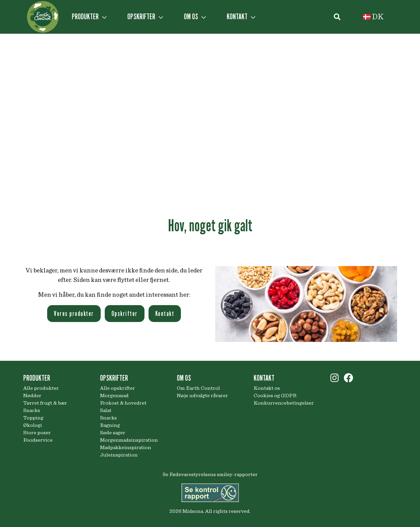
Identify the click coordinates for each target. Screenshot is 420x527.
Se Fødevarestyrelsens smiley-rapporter (210, 474)
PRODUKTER (89, 17)
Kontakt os (267, 388)
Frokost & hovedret (123, 403)
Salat (106, 410)
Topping (33, 418)
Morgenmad (114, 396)
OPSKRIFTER (145, 17)
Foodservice (38, 440)
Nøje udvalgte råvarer (202, 396)
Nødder (32, 396)
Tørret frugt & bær (45, 403)
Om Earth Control (198, 388)
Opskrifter (125, 314)
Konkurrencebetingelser (284, 403)
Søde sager (113, 433)
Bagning (110, 425)
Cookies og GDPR (275, 396)
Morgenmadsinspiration (129, 440)
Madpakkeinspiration (126, 447)
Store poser (37, 433)
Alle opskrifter (118, 388)
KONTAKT (241, 17)
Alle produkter (41, 388)
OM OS (195, 17)
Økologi (33, 425)
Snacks (32, 410)
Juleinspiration (119, 455)
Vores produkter (74, 314)
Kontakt (165, 314)
